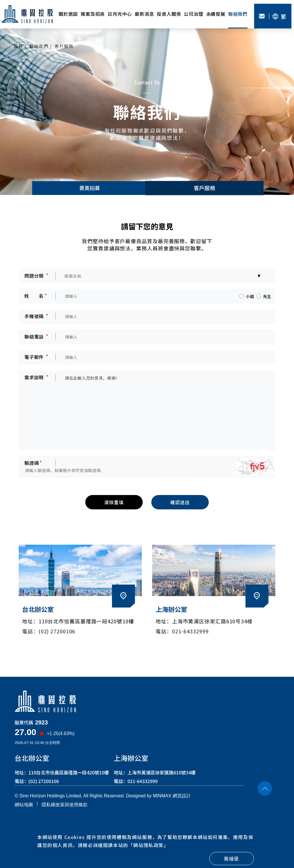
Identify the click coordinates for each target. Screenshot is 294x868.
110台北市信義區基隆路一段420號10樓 (69, 776)
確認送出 (180, 506)
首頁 (18, 46)
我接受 (232, 859)
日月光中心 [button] (120, 14)
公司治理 (193, 14)
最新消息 (144, 14)
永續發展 (216, 14)
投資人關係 (169, 14)
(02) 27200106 (44, 784)
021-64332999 (143, 784)
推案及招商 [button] (93, 14)
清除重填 (114, 506)
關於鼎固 (68, 14)
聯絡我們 (238, 14)
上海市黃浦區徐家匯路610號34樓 (161, 776)
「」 (149, 845)
